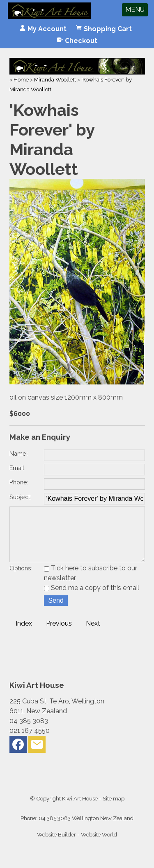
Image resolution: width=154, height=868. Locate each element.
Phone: (19, 482)
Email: (17, 468)
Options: (21, 580)
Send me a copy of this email (92, 599)
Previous (59, 635)
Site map (114, 810)
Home (21, 79)
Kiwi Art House (80, 810)
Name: (18, 453)
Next (93, 635)
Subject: (20, 497)
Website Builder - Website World (77, 846)
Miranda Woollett (55, 79)
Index (24, 635)
